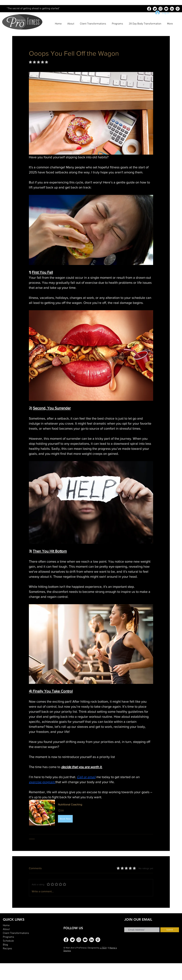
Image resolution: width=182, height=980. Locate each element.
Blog (5, 945)
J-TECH (103, 948)
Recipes (7, 949)
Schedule (8, 941)
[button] (91, 813)
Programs (8, 937)
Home (6, 925)
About (6, 929)
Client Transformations (16, 933)
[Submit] (170, 930)
